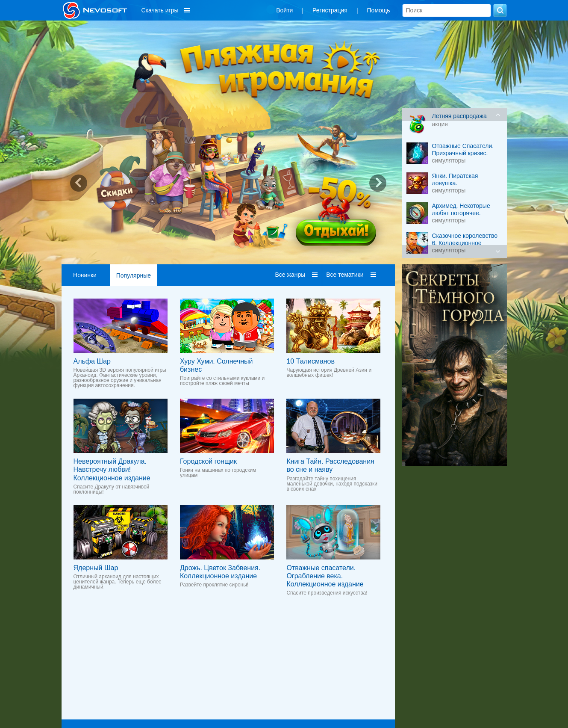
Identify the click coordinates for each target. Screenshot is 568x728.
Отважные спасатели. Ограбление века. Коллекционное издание (325, 576)
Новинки (85, 275)
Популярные (134, 275)
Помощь (379, 10)
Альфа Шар (92, 361)
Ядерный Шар (96, 568)
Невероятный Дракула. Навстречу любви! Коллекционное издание (112, 469)
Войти (284, 10)
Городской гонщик (208, 461)
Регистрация (330, 10)
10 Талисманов (310, 361)
